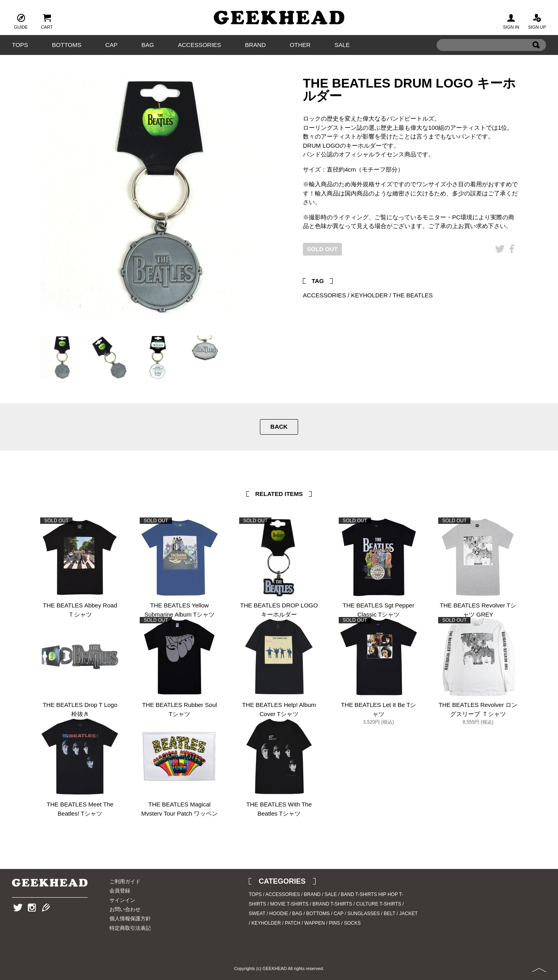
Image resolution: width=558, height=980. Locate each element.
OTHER (300, 45)
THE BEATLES (413, 295)
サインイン (122, 900)
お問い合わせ (125, 909)
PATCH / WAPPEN (305, 923)
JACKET (408, 914)
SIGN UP (537, 21)
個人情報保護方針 (130, 919)
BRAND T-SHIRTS (332, 904)
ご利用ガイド (125, 881)
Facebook (512, 261)
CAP (111, 45)
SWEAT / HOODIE (268, 914)
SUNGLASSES (364, 914)
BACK (279, 427)
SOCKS (352, 923)
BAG (148, 45)
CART (47, 21)
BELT (389, 914)
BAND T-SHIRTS (359, 894)
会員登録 (120, 891)
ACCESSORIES (199, 45)
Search (536, 57)
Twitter (500, 261)
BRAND (255, 45)
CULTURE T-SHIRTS (379, 904)
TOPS (20, 45)
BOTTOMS (67, 45)
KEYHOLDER (370, 295)
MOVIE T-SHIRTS (289, 904)
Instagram (32, 920)
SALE (342, 45)
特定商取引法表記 (130, 928)
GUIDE (21, 21)
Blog (46, 920)
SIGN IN (511, 21)
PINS (334, 923)
